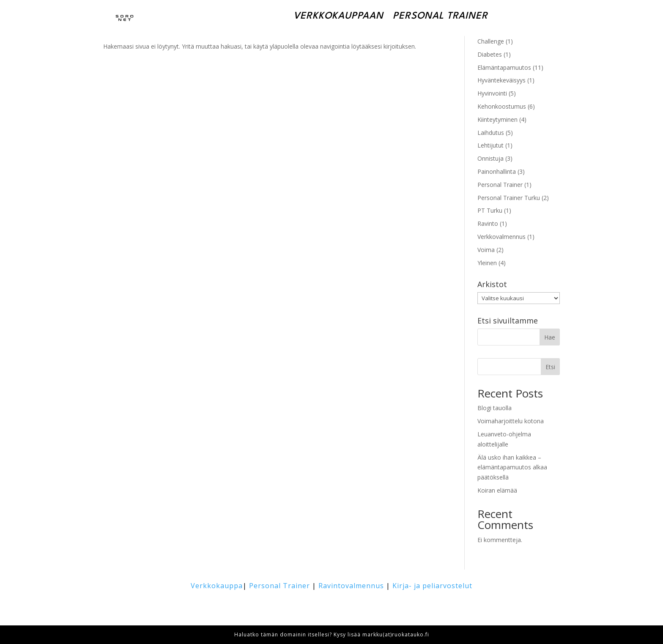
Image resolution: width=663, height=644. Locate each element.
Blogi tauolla (495, 408)
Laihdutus (491, 133)
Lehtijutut (490, 145)
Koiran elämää (497, 490)
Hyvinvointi (492, 93)
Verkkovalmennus (501, 237)
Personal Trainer (440, 16)
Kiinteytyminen (497, 119)
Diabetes (490, 54)
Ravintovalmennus (351, 586)
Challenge (491, 41)
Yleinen (487, 263)
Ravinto (488, 223)
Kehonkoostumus (502, 106)
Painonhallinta (497, 171)
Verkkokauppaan (338, 16)
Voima (486, 250)
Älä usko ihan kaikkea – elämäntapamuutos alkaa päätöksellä (512, 467)
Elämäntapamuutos (504, 67)
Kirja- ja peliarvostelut (432, 586)
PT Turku (490, 210)
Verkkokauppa (217, 586)
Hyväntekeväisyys (501, 80)
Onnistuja (490, 158)
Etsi (550, 367)
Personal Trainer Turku (509, 198)
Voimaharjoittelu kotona (511, 421)
